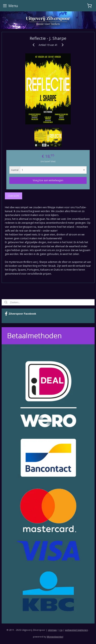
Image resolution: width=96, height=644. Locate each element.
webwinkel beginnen (76, 630)
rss (61, 630)
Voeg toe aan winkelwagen (48, 180)
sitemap (52, 630)
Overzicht (13, 196)
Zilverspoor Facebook (21, 314)
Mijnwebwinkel (55, 637)
